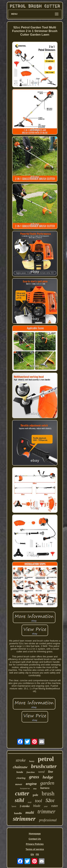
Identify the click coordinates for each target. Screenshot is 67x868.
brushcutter (44, 766)
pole (35, 795)
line (51, 772)
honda (20, 772)
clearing (21, 778)
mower (19, 784)
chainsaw (20, 767)
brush (48, 793)
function (31, 772)
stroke (21, 760)
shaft (30, 802)
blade (37, 806)
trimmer (46, 811)
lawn (14, 806)
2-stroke (25, 806)
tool (39, 801)
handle (18, 813)
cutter (22, 793)
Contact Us (35, 839)
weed (41, 772)
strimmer (24, 819)
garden (47, 783)
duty (35, 789)
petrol (46, 759)
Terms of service (35, 849)
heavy (32, 761)
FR (37, 854)
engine (31, 784)
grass (34, 777)
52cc (50, 800)
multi (30, 812)
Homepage (35, 834)
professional (48, 820)
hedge (48, 777)
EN (32, 854)
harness (45, 788)
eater (55, 806)
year (46, 806)
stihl (19, 800)
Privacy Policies (35, 844)
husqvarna (25, 789)
